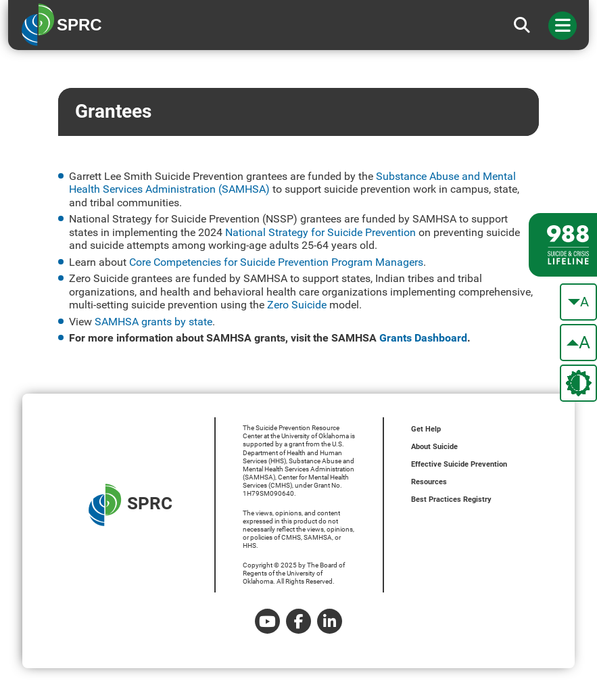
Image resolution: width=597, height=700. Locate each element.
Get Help (426, 429)
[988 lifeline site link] (563, 245)
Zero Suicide (297, 305)
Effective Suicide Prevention (459, 464)
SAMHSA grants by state (153, 322)
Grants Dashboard (423, 338)
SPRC (130, 505)
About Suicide (434, 447)
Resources (429, 482)
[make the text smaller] (578, 302)
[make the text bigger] (578, 343)
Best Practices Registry (451, 499)
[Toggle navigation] (563, 26)
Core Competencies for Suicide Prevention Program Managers (276, 262)
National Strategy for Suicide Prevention (320, 232)
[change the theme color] (578, 383)
